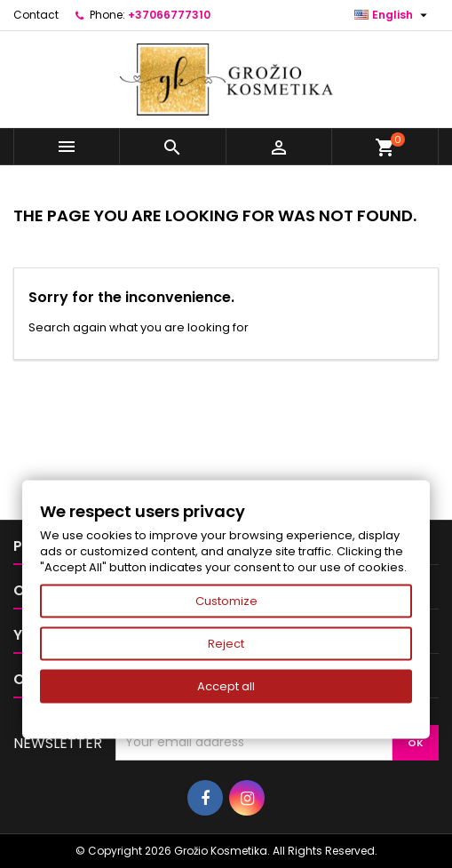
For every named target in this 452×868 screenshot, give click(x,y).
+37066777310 (169, 15)
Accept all (226, 686)
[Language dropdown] (393, 15)
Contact (36, 15)
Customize (226, 601)
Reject (226, 644)
